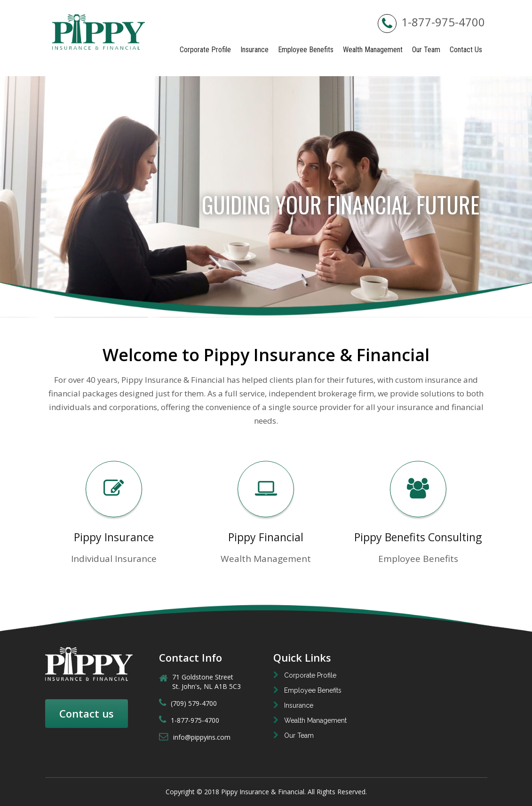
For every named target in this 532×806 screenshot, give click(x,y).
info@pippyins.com (195, 737)
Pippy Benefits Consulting (418, 537)
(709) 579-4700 (188, 703)
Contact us (87, 713)
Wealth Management (373, 50)
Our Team (426, 50)
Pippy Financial (266, 537)
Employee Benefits (306, 50)
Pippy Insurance (114, 537)
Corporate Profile (205, 50)
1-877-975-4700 (431, 22)
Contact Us (466, 50)
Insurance (254, 50)
